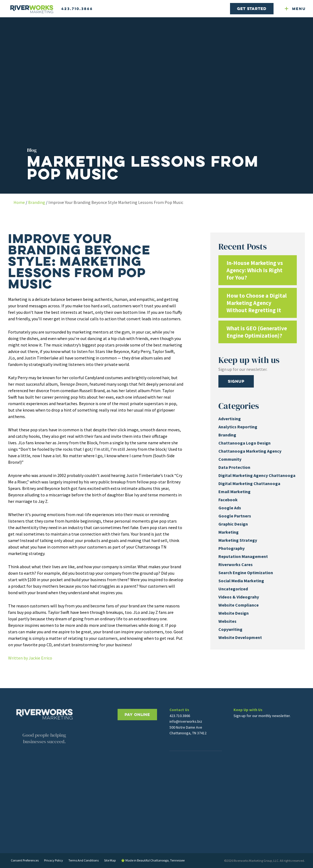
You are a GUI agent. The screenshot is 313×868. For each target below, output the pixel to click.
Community (230, 459)
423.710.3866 (77, 9)
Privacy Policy (54, 860)
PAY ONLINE (137, 733)
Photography (232, 548)
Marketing (229, 532)
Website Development (240, 637)
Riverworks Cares (236, 564)
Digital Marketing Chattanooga (249, 483)
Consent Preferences (25, 860)
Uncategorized (233, 589)
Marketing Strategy (238, 540)
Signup (236, 381)
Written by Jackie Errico (30, 658)
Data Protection (234, 467)
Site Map (110, 860)
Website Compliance (239, 605)
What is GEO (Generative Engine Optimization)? (257, 332)
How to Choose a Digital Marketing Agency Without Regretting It (257, 303)
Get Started (252, 9)
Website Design (234, 613)
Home (19, 202)
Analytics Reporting (238, 427)
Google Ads (230, 508)
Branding (37, 202)
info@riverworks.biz (186, 732)
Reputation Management (243, 556)
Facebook (228, 500)
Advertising (230, 419)
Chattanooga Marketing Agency (250, 451)
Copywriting (230, 629)
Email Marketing (234, 492)
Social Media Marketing (241, 581)
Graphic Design (233, 524)
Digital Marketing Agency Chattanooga (257, 475)
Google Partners (235, 516)
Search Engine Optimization (246, 573)
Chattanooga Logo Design (244, 443)
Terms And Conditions (84, 860)
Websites (227, 621)
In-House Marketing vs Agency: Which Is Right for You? (255, 270)
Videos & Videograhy (239, 597)
